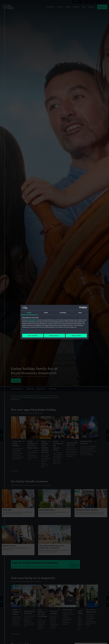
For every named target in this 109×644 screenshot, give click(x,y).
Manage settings (55, 336)
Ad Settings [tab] (63, 313)
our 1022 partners (32, 320)
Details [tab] (46, 313)
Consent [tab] (29, 313)
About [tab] (80, 313)
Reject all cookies (33, 336)
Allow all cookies (76, 336)
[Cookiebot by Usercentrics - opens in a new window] (80, 308)
